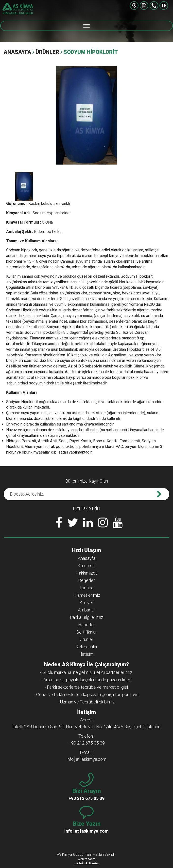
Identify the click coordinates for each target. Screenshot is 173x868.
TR (164, 5)
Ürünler (47, 52)
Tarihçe (86, 588)
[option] (86, 115)
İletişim (87, 654)
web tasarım (87, 859)
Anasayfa (17, 52)
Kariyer (86, 602)
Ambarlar (86, 610)
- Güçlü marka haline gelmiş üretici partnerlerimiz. (87, 672)
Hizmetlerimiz (87, 595)
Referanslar (87, 647)
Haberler (86, 625)
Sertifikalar (87, 632)
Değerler (86, 580)
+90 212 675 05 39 (154, 6)
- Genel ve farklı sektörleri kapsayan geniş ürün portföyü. (87, 694)
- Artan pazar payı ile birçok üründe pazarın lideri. (87, 680)
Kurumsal (87, 566)
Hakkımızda (87, 573)
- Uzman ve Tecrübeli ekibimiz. (86, 702)
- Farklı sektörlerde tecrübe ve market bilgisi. (87, 687)
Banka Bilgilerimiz (87, 617)
